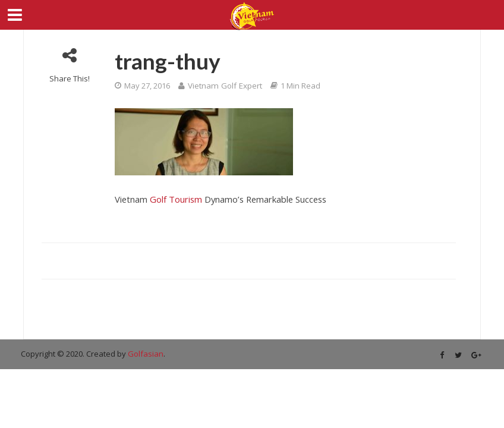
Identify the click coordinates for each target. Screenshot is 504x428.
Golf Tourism (176, 199)
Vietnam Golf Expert (225, 86)
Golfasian (146, 354)
